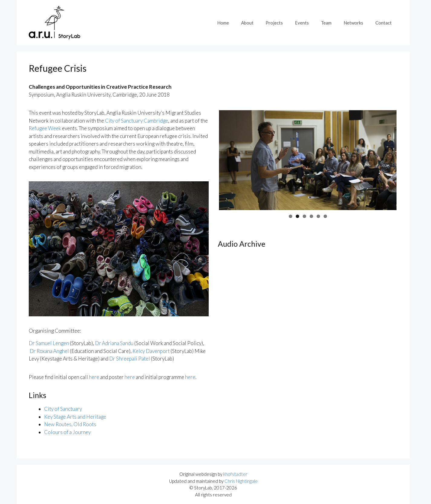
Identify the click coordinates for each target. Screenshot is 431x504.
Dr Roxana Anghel (49, 351)
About (247, 23)
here (94, 377)
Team (326, 23)
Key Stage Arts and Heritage (75, 417)
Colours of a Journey (67, 432)
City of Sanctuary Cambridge (137, 121)
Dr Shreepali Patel (130, 359)
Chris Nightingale (241, 481)
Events (302, 23)
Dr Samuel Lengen (49, 343)
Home (223, 23)
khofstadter (235, 474)
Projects (274, 23)
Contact (384, 23)
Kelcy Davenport (151, 351)
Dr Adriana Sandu (114, 343)
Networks (353, 23)
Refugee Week (45, 128)
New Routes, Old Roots (70, 424)
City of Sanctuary (63, 409)
